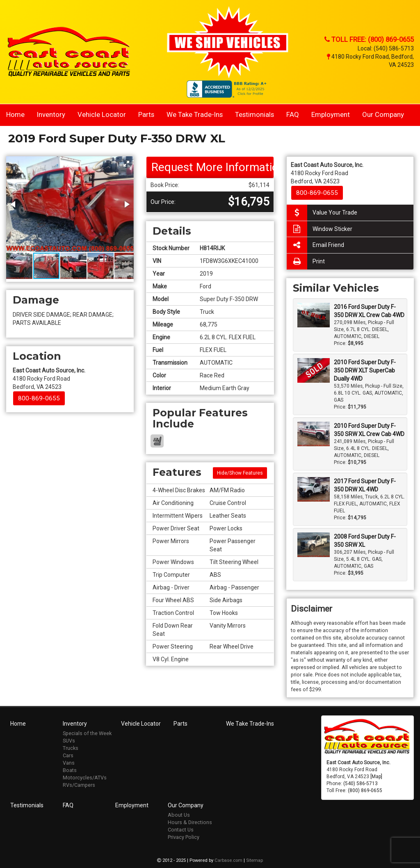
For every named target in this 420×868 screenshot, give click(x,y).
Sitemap (255, 860)
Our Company (383, 114)
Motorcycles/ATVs (85, 778)
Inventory (51, 114)
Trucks (71, 748)
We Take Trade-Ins (195, 114)
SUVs (69, 741)
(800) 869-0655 (365, 790)
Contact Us (181, 830)
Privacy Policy (184, 837)
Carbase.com (228, 860)
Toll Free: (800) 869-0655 (369, 39)
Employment (331, 114)
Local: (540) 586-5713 (386, 48)
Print (306, 262)
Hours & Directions (190, 822)
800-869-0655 (39, 398)
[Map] (376, 777)
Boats (70, 770)
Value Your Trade (322, 213)
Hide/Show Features (240, 473)
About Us (179, 815)
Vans (69, 763)
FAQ (293, 114)
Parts (146, 114)
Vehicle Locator (102, 114)
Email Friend (315, 245)
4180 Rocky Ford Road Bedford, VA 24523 (49, 379)
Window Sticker (320, 229)
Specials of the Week (87, 733)
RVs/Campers (79, 785)
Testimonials (255, 114)
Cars (68, 755)
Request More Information (212, 167)
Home (15, 114)
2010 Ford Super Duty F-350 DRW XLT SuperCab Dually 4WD (365, 370)
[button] (126, 164)
